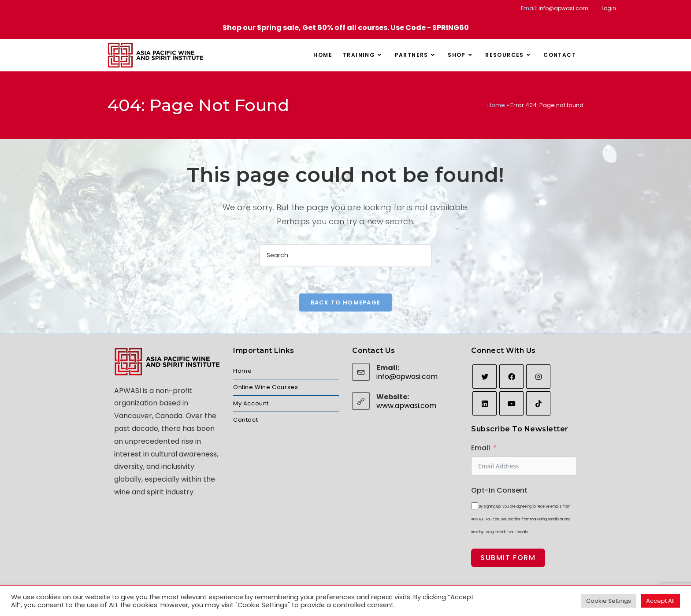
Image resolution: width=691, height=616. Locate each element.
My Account (251, 403)
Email (481, 448)
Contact (245, 420)
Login (609, 8)
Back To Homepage (346, 302)
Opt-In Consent (499, 490)
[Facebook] (511, 377)
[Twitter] (485, 377)
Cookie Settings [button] (609, 601)
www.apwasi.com (406, 406)
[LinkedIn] (485, 403)
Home (496, 105)
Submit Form (508, 558)
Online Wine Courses (266, 387)
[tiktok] (538, 403)
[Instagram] (538, 377)
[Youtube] (511, 403)
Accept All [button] (660, 601)
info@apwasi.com (563, 8)
